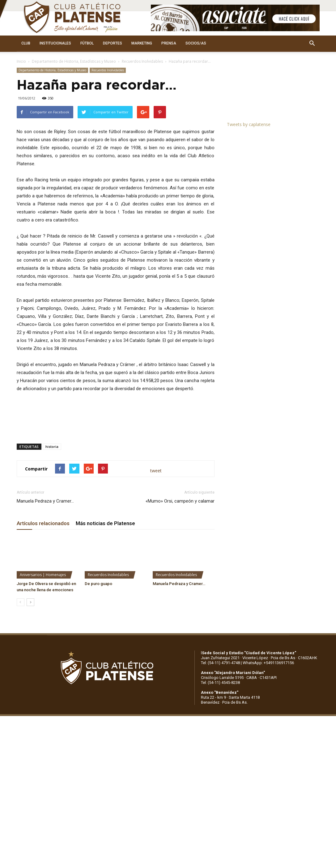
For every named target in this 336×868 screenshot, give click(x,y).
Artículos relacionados (43, 523)
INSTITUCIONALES (55, 43)
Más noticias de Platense (105, 523)
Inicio (21, 61)
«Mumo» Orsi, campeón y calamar (180, 501)
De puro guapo (98, 584)
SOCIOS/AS (196, 43)
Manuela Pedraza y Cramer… (45, 501)
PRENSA (169, 43)
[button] (312, 44)
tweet (156, 471)
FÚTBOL (87, 43)
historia (52, 447)
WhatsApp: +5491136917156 (268, 663)
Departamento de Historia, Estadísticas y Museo (74, 61)
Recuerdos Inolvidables (142, 61)
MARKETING (142, 43)
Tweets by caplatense (249, 124)
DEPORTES (113, 43)
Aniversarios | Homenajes (43, 575)
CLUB (26, 43)
